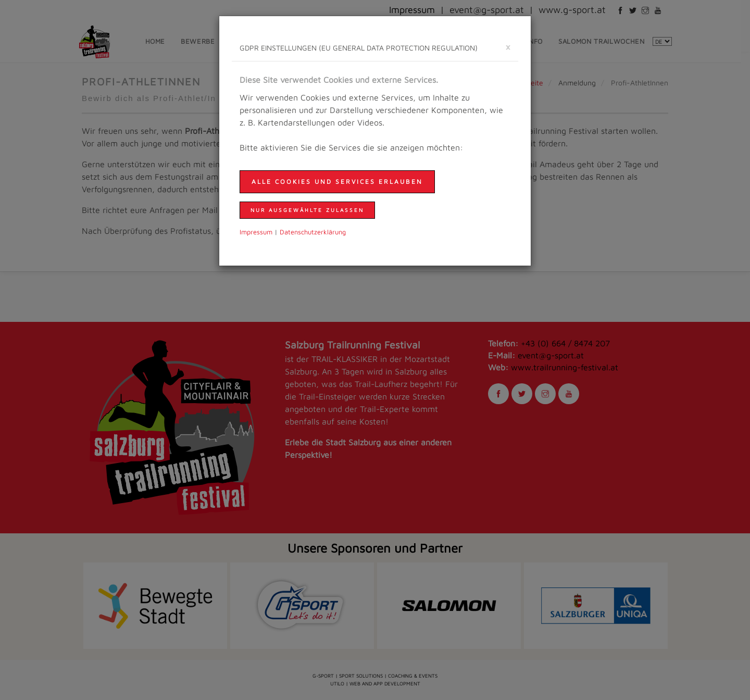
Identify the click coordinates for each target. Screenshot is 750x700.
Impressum (256, 232)
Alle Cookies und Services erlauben (337, 182)
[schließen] (508, 47)
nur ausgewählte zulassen (307, 210)
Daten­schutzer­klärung (313, 232)
